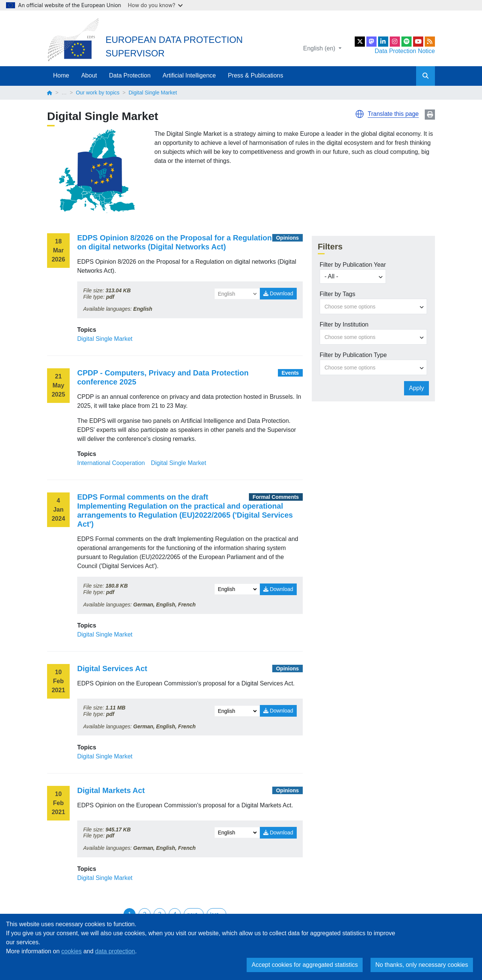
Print (430, 115)
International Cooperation (111, 463)
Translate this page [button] (393, 114)
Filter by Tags (338, 294)
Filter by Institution (344, 324)
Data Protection (130, 75)
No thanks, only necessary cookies (422, 965)
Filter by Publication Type (353, 355)
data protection (115, 951)
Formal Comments (276, 497)
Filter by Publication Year (353, 265)
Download (278, 293)
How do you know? (156, 5)
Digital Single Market (105, 339)
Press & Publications (255, 75)
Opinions (288, 238)
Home (61, 75)
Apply (416, 388)
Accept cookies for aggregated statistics (305, 965)
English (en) (320, 48)
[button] (360, 114)
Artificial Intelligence (189, 75)
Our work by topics (98, 93)
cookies (72, 951)
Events (290, 373)
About (89, 75)
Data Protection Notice (405, 51)
